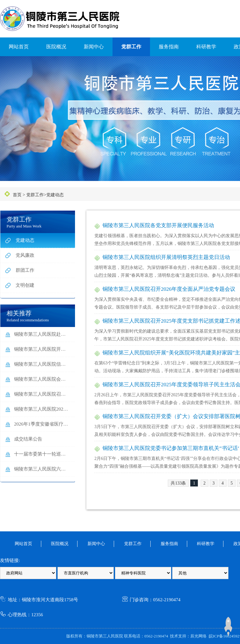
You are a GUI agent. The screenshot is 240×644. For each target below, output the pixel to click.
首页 (17, 195)
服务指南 (169, 47)
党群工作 (131, 47)
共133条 (178, 483)
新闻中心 (94, 47)
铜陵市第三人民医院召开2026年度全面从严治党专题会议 (169, 289)
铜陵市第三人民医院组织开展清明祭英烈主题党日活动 (166, 257)
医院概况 (56, 47)
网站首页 (19, 47)
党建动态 (55, 195)
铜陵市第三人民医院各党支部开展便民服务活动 (158, 225)
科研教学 (206, 47)
